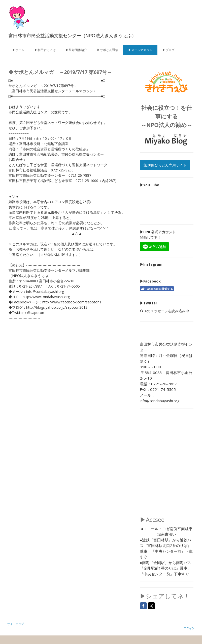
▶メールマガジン (140, 50)
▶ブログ (169, 50)
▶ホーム (18, 50)
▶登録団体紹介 (76, 50)
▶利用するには (45, 50)
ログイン (189, 628)
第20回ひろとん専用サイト (165, 165)
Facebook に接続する (157, 289)
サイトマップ (16, 624)
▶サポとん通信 (108, 50)
